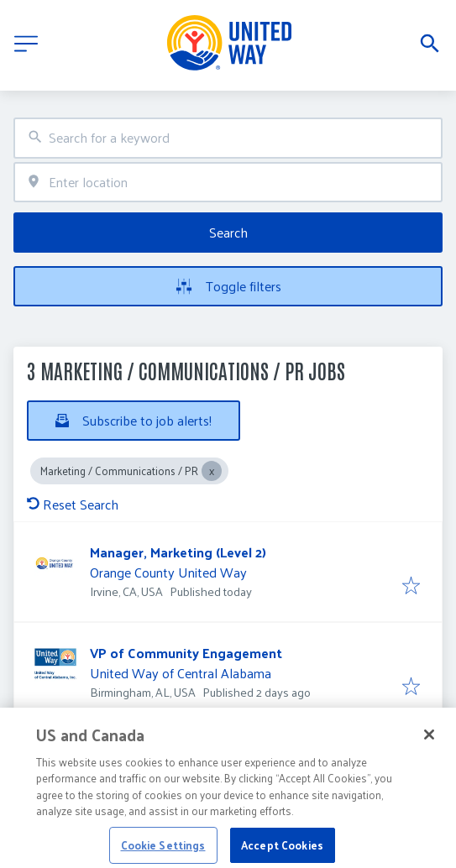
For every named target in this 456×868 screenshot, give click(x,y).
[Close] (429, 742)
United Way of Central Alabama (181, 673)
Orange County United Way (168, 572)
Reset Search (73, 504)
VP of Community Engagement (186, 653)
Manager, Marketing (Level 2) (178, 552)
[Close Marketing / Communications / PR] (212, 471)
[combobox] (228, 138)
